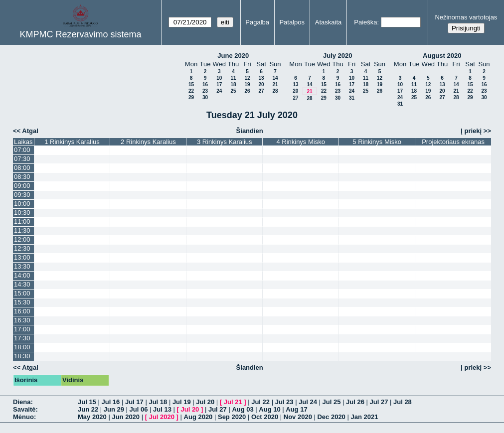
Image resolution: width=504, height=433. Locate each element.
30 (205, 97)
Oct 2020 (265, 417)
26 (247, 91)
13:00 (22, 257)
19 (247, 84)
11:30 (22, 230)
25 (233, 91)
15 (191, 84)
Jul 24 (308, 402)
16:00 (22, 311)
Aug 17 (296, 409)
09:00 (22, 186)
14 (275, 78)
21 (275, 84)
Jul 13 (162, 409)
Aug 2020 (198, 417)
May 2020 (92, 417)
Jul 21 (233, 402)
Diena (22, 402)
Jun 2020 (126, 417)
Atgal (30, 131)
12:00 (22, 239)
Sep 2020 (232, 417)
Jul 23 (284, 402)
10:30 (22, 213)
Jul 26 (355, 402)
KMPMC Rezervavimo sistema (80, 34)
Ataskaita (328, 22)
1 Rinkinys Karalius (72, 142)
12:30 (22, 248)
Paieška (365, 22)
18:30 (22, 356)
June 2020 (233, 56)
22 (191, 91)
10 (219, 78)
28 (275, 91)
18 (233, 84)
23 (205, 91)
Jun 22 (88, 409)
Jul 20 (205, 402)
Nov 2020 (298, 417)
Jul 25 (332, 402)
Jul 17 (134, 402)
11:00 (22, 221)
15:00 (22, 293)
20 (261, 84)
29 (191, 97)
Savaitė (24, 409)
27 (261, 91)
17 (219, 84)
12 (247, 78)
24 (219, 91)
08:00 (22, 168)
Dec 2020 (331, 417)
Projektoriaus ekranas (453, 142)
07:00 (22, 150)
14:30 (22, 284)
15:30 (22, 302)
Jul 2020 (162, 417)
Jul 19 (182, 402)
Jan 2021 (364, 417)
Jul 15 (87, 402)
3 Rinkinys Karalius (225, 142)
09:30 (22, 195)
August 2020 (442, 56)
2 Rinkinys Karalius (148, 142)
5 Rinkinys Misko (377, 142)
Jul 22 (260, 402)
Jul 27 (379, 402)
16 (205, 84)
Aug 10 (269, 409)
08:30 (22, 177)
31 (352, 98)
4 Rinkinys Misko (301, 142)
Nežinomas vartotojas (466, 17)
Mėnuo (23, 417)
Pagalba (257, 22)
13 (261, 78)
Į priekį (471, 131)
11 (233, 78)
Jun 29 (114, 409)
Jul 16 (110, 402)
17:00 (22, 329)
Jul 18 (158, 402)
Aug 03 (243, 409)
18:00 (22, 347)
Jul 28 (403, 402)
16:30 (22, 320)
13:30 (22, 266)
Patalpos (292, 22)
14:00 (22, 275)
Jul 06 (139, 409)
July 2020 (338, 56)
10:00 (22, 204)
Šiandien (250, 131)
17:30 (22, 338)
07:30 (22, 159)
